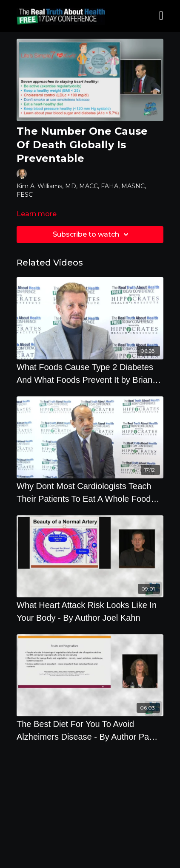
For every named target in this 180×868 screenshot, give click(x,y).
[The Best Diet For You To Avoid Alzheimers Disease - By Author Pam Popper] (90, 730)
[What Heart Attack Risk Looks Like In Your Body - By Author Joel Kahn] (90, 611)
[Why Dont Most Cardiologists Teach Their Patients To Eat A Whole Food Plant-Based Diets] (90, 492)
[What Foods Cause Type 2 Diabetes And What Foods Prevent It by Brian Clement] (90, 373)
